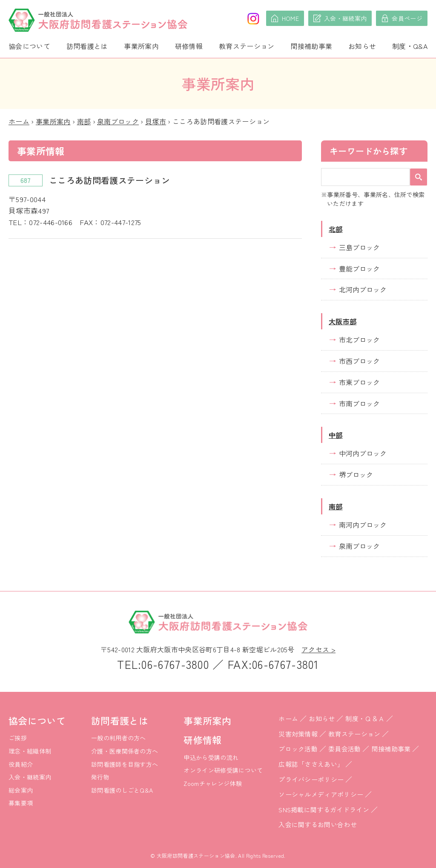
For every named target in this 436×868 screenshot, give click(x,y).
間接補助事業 (311, 46)
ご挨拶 (18, 738)
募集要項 (21, 803)
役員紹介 (21, 764)
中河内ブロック (363, 453)
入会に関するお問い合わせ (318, 824)
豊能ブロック (359, 268)
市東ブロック (359, 382)
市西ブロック (359, 361)
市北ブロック (359, 340)
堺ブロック (356, 474)
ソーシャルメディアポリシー (321, 794)
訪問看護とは (87, 46)
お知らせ (362, 46)
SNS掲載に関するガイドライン (324, 809)
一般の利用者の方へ (119, 738)
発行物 (100, 777)
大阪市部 (343, 321)
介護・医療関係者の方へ (125, 751)
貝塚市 (156, 121)
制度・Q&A (410, 46)
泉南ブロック (118, 121)
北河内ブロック (363, 289)
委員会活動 (345, 749)
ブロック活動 (298, 749)
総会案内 (21, 790)
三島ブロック (359, 247)
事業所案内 (141, 46)
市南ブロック (359, 403)
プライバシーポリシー (311, 779)
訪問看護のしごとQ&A (122, 790)
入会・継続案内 (30, 777)
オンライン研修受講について (223, 770)
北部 (336, 229)
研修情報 (189, 46)
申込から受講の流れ (211, 757)
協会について (29, 46)
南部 (84, 121)
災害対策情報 (298, 734)
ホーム (19, 121)
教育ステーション (247, 46)
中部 (336, 435)
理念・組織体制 (30, 751)
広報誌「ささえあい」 (311, 764)
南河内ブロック (363, 525)
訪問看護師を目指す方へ (125, 764)
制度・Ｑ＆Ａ (365, 718)
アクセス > (318, 649)
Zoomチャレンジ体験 (213, 783)
